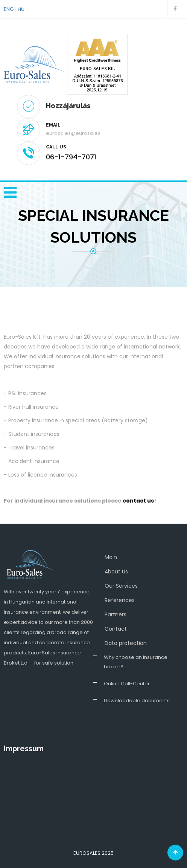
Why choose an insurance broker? (136, 662)
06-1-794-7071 (71, 157)
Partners (116, 614)
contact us (138, 501)
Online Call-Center (127, 684)
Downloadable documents (137, 701)
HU (21, 9)
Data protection (126, 643)
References (120, 600)
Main (111, 557)
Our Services (121, 586)
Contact (116, 629)
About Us (116, 572)
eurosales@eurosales (73, 133)
